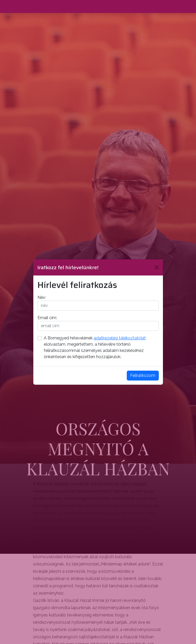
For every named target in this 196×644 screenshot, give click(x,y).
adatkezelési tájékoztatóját (120, 338)
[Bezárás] (157, 267)
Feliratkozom (143, 375)
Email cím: (47, 318)
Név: (42, 297)
